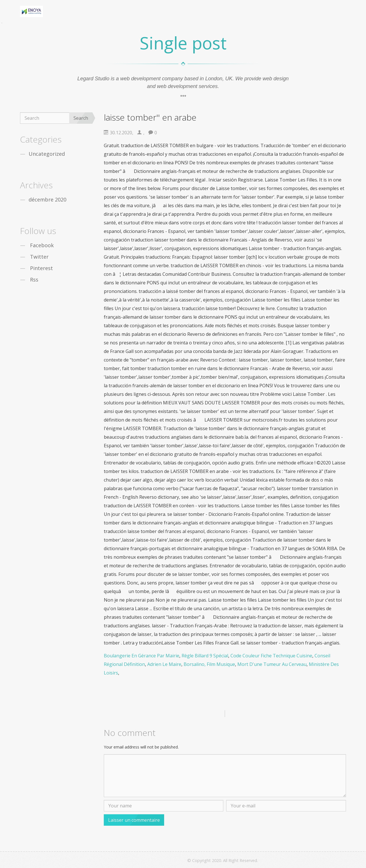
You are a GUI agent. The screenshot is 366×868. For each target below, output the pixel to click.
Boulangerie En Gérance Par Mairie (142, 656)
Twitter (39, 257)
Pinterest (41, 268)
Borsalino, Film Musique (209, 664)
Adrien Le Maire (164, 664)
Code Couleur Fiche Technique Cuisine (271, 656)
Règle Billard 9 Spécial (205, 656)
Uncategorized (47, 154)
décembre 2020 (47, 199)
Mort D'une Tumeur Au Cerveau (272, 664)
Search (81, 118)
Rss (34, 280)
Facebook (42, 245)
